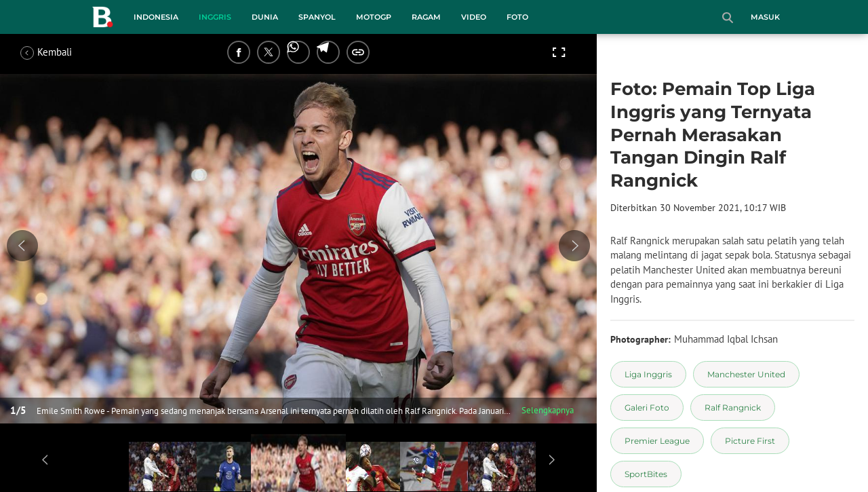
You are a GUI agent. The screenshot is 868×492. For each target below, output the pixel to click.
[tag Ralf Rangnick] (733, 408)
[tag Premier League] (657, 441)
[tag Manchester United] (746, 374)
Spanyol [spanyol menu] (317, 17)
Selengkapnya (548, 410)
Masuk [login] (765, 17)
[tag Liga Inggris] (648, 374)
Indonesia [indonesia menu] (156, 17)
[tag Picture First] (750, 441)
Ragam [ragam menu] (426, 17)
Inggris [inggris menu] (215, 17)
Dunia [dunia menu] (265, 17)
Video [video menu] (474, 17)
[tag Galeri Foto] (647, 408)
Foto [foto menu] (517, 17)
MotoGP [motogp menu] (374, 17)
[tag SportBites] (646, 474)
